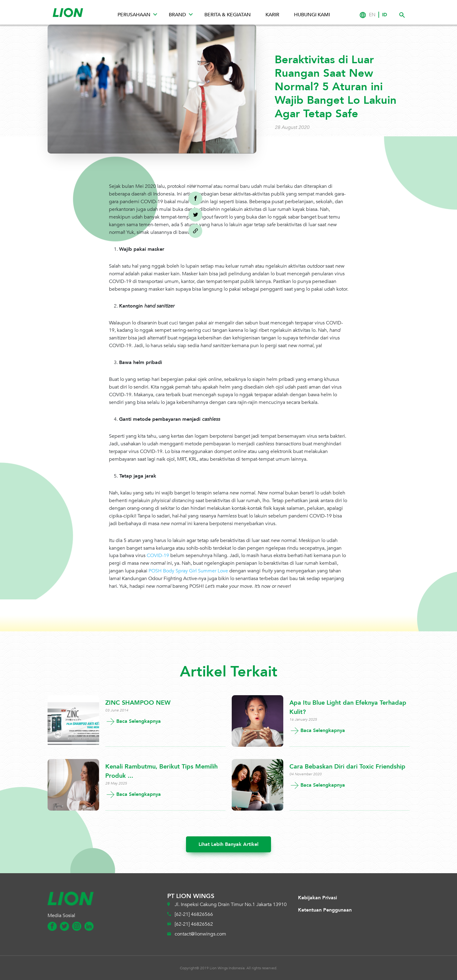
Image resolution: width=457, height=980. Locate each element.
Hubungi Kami (312, 15)
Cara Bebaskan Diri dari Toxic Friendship (347, 767)
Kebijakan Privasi (318, 898)
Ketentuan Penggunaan (325, 910)
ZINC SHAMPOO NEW (138, 703)
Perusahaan (134, 15)
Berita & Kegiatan (228, 15)
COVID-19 (158, 556)
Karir (272, 15)
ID (385, 15)
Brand (177, 15)
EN (372, 15)
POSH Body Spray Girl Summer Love (188, 571)
